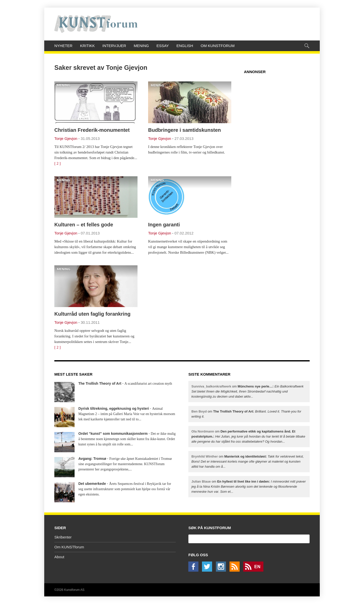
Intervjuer (114, 46)
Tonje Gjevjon (66, 138)
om (247, 391)
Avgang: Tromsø (92, 459)
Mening (141, 46)
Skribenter (63, 537)
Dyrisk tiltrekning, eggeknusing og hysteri (114, 408)
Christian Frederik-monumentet (92, 130)
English (185, 46)
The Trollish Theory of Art (100, 383)
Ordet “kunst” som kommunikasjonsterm (113, 434)
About (59, 557)
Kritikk (87, 46)
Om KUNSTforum (218, 46)
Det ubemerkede (92, 484)
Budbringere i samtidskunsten (185, 130)
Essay (163, 46)
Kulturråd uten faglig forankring (92, 314)
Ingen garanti (164, 225)
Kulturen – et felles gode (84, 225)
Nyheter (63, 46)
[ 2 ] (58, 163)
